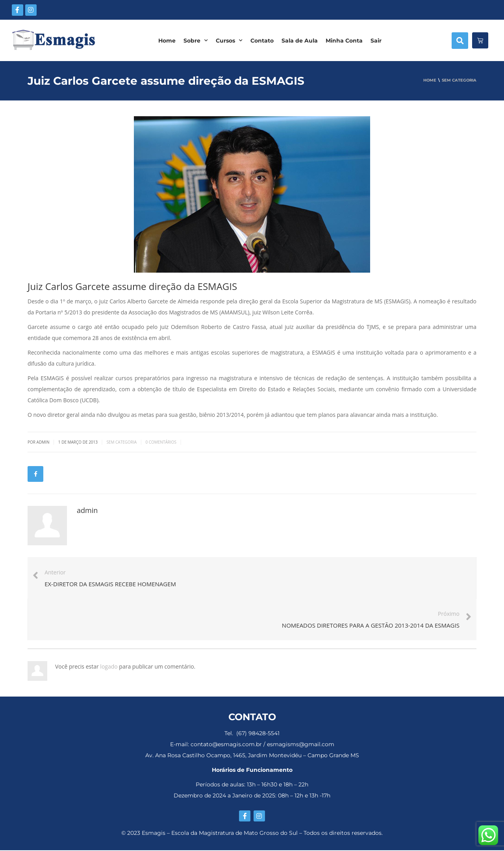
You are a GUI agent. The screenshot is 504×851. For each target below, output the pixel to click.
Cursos (229, 41)
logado (109, 667)
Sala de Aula (300, 41)
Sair (376, 41)
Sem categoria (121, 442)
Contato (262, 41)
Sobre (196, 41)
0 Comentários (161, 442)
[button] (460, 41)
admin (87, 510)
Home (167, 41)
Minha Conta (344, 41)
